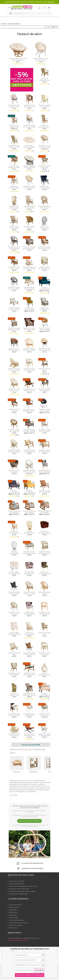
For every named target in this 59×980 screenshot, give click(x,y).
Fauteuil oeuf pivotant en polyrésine (44, 228)
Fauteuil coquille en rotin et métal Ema (29, 127)
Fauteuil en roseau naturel (14, 694)
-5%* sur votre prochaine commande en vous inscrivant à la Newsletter (30, 807)
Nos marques (14, 918)
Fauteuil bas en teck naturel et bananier (29, 289)
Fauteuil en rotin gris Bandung (14, 248)
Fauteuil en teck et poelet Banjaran (14, 411)
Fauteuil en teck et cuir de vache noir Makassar (29, 675)
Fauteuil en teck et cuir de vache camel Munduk (44, 492)
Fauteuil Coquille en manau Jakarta (14, 451)
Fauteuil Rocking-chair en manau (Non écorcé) (14, 370)
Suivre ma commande (17, 881)
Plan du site (13, 928)
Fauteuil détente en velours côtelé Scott (29, 431)
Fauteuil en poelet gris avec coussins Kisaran (29, 248)
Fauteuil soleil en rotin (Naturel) (14, 430)
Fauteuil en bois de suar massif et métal (44, 452)
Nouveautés (13, 915)
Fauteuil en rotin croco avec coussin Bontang (44, 167)
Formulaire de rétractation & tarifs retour (23, 886)
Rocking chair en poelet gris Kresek (29, 694)
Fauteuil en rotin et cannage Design (44, 654)
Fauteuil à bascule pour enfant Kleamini (29, 513)
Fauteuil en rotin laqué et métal (14, 106)
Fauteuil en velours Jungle (44, 187)
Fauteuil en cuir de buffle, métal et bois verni (29, 411)
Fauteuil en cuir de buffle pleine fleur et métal (29, 736)
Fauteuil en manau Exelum (14, 532)
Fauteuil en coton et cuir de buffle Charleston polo (29, 330)
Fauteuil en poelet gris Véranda (44, 390)
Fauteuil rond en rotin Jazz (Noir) (14, 288)
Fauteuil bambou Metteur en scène (29, 471)
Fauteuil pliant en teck (14, 654)
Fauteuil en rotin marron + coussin (29, 593)
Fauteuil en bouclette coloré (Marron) (44, 533)
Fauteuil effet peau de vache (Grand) (29, 574)
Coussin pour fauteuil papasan (29, 146)
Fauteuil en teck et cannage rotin (29, 451)
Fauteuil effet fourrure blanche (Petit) (14, 634)
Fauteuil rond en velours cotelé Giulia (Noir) (44, 411)
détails (14, 951)
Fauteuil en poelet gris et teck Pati (44, 248)
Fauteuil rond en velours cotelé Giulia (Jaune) (44, 330)
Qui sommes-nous (15, 905)
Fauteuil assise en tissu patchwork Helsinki (44, 472)
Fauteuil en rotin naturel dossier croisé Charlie (29, 370)
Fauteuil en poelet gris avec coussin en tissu (14, 330)
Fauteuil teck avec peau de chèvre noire (14, 715)
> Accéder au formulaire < (18, 940)
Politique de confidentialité (18, 894)
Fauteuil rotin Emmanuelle (14, 207)
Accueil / (4, 24)
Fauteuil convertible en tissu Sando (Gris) (14, 492)
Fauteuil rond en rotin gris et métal (44, 715)
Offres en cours (14, 907)
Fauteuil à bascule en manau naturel (29, 268)
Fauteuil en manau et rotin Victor (44, 80)
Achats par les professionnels (19, 889)
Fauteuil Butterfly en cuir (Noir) (14, 593)
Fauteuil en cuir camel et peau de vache (14, 350)
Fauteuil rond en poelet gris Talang (29, 552)
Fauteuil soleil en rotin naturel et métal (41, 59)
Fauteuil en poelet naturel (44, 593)
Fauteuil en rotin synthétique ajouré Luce (29, 715)
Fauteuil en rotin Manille (44, 369)
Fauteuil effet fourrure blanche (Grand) (14, 574)
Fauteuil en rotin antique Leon (14, 268)
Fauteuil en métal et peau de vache (44, 735)
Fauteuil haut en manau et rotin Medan (14, 147)
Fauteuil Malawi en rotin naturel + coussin (44, 269)
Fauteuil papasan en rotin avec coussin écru (18, 59)
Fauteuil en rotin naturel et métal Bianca (44, 350)
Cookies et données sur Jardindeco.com (30, 949)
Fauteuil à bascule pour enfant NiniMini (44, 513)
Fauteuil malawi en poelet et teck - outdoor (44, 553)
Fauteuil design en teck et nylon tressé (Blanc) (14, 309)
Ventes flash (13, 910)
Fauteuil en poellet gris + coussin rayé (44, 309)
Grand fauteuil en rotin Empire (14, 674)
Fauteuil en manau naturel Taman (29, 634)
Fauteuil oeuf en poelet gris (14, 471)
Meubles (11, 24)
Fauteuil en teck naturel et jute (44, 613)
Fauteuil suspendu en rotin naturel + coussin (44, 675)
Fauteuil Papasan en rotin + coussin (29, 349)
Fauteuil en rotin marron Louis (14, 390)
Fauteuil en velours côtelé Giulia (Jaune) (29, 309)
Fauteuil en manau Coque (14, 187)
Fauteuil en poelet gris (44, 633)
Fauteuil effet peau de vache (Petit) (29, 614)
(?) (28, 955)
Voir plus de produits (31, 745)
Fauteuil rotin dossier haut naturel (14, 127)
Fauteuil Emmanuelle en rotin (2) (29, 533)
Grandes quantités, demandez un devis (22, 891)
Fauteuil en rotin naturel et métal (44, 146)
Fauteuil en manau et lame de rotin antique (44, 127)
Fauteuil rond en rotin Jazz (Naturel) (14, 614)
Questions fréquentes (16, 884)
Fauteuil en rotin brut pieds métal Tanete (29, 188)
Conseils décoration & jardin (19, 923)
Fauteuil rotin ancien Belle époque (14, 228)
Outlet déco (13, 912)
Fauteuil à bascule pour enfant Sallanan (14, 513)
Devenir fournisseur (16, 925)
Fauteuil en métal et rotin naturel (44, 430)
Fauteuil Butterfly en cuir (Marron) (29, 654)
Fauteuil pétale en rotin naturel (44, 207)
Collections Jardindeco (17, 920)
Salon (18, 24)
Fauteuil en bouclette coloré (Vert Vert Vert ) (44, 574)
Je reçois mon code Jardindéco (30, 821)
